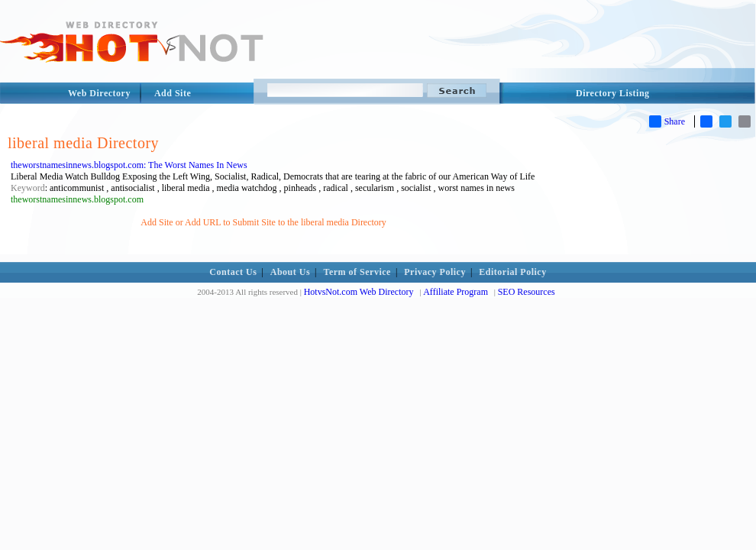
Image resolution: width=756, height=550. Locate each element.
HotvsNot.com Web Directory (359, 292)
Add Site (173, 93)
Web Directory (99, 93)
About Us (290, 272)
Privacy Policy (435, 272)
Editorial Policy (512, 272)
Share (667, 121)
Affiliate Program (456, 292)
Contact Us (233, 272)
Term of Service (357, 272)
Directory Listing (613, 93)
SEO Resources (527, 292)
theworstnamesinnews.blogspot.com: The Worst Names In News (129, 165)
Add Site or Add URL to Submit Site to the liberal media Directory (263, 222)
